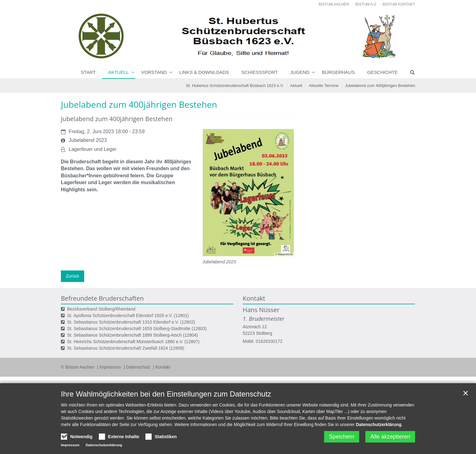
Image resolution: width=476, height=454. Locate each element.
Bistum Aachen (334, 4)
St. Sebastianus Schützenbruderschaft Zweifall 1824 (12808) (126, 348)
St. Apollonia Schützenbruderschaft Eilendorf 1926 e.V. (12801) (128, 316)
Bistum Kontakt (399, 4)
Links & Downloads (204, 72)
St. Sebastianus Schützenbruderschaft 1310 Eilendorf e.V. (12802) (131, 322)
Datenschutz (139, 367)
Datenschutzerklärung (379, 424)
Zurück (73, 276)
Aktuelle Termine (324, 86)
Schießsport (260, 72)
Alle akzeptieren (390, 437)
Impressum (111, 367)
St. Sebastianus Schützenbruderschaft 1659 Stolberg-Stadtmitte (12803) (137, 329)
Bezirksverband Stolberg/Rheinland (101, 309)
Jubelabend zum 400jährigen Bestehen (380, 86)
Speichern (342, 437)
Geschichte (382, 72)
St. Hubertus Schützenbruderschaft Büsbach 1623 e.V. (235, 86)
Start (88, 72)
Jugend (300, 72)
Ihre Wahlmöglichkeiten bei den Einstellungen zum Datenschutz (166, 394)
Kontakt (163, 367)
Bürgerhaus (338, 72)
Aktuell (119, 72)
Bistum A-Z (366, 4)
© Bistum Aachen (78, 367)
